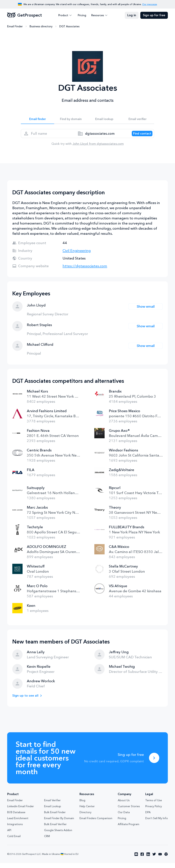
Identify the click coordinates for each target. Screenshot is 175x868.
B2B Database (16, 817)
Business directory (41, 26)
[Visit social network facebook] (142, 859)
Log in (132, 15)
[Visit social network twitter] (154, 859)
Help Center (87, 811)
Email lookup (104, 120)
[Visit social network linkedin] (148, 859)
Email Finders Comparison (96, 823)
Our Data (124, 817)
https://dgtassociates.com (85, 271)
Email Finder (15, 26)
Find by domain (71, 120)
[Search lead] (139, 137)
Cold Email (14, 841)
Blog (82, 805)
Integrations (15, 829)
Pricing (82, 15)
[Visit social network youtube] (160, 859)
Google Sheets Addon (58, 835)
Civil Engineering (77, 256)
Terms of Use (154, 805)
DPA (148, 817)
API (9, 835)
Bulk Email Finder (55, 817)
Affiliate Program (129, 829)
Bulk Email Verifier (55, 829)
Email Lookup (53, 811)
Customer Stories (129, 811)
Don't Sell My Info (157, 823)
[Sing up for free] (154, 763)
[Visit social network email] (136, 859)
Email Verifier (52, 805)
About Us (124, 805)
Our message (150, 4)
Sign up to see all (27, 700)
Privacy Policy (154, 811)
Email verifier (138, 120)
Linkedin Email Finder (21, 811)
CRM (47, 841)
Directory (85, 817)
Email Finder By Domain (59, 823)
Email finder (38, 120)
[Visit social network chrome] (166, 859)
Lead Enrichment (18, 823)
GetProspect (25, 15)
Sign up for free (154, 15)
